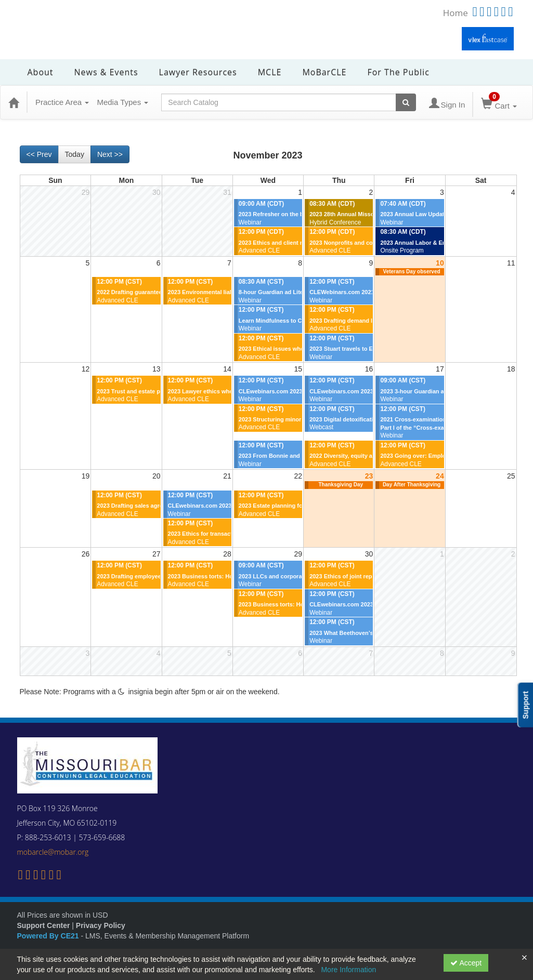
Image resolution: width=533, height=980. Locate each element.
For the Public (398, 72)
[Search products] (406, 102)
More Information (348, 970)
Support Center (44, 925)
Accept (466, 963)
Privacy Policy (101, 925)
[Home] (14, 102)
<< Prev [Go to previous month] (39, 154)
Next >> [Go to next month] (110, 154)
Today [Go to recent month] (75, 154)
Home (456, 13)
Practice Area (62, 102)
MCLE (270, 72)
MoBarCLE (324, 72)
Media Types (122, 102)
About (41, 72)
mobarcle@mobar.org (53, 852)
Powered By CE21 (49, 936)
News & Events (106, 72)
